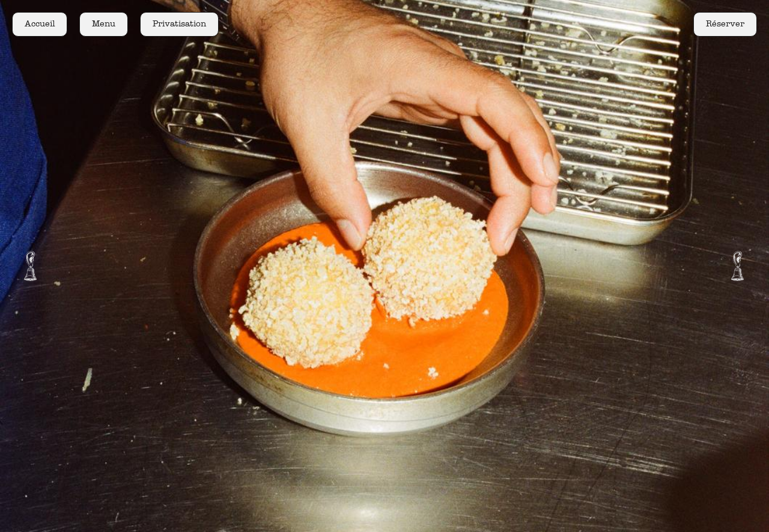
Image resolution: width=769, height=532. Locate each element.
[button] (30, 266)
